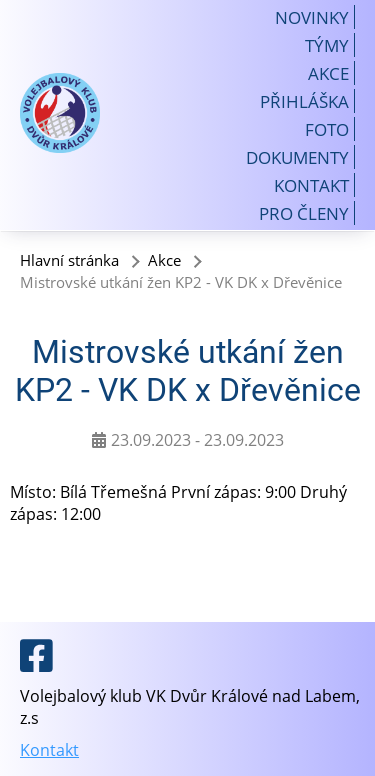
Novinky (312, 17)
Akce (328, 73)
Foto (327, 129)
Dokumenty (297, 157)
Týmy (327, 45)
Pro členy (304, 213)
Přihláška (304, 101)
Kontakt (311, 185)
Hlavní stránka (69, 260)
